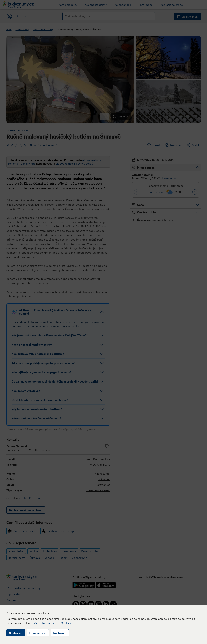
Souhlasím (16, 633)
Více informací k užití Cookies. (53, 623)
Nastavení (60, 633)
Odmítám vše (38, 633)
